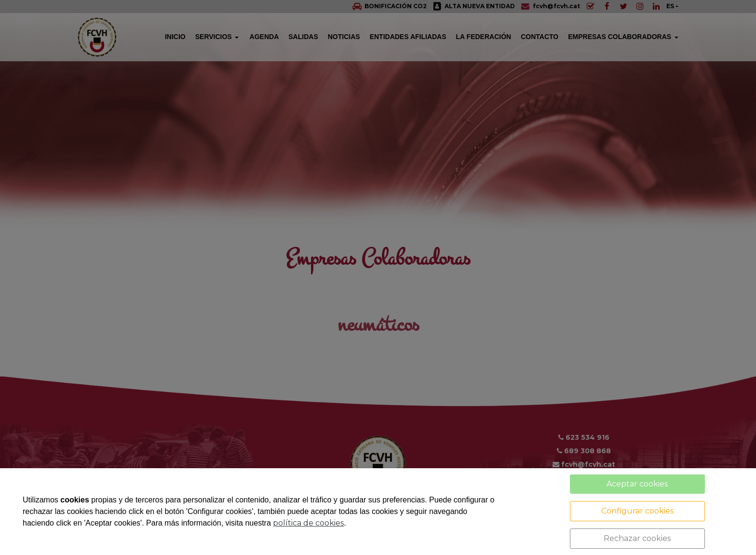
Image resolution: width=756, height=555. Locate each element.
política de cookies (308, 523)
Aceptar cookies (637, 484)
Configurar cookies (637, 511)
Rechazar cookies (637, 538)
